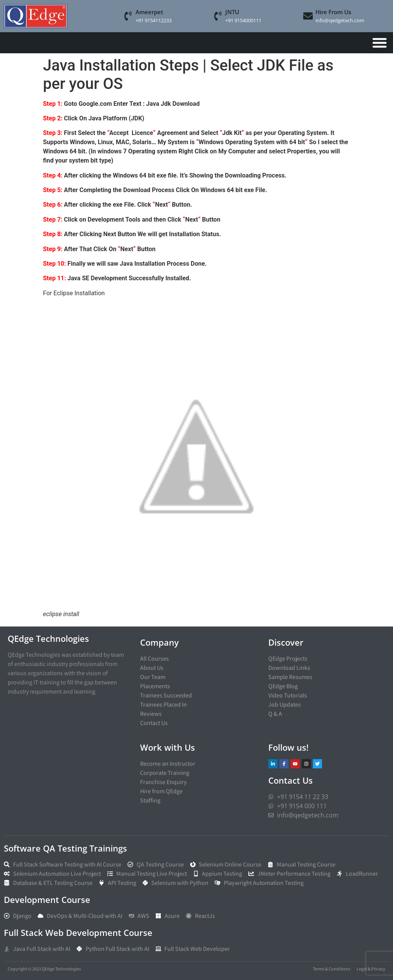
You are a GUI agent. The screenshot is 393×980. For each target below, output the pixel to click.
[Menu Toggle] (380, 43)
